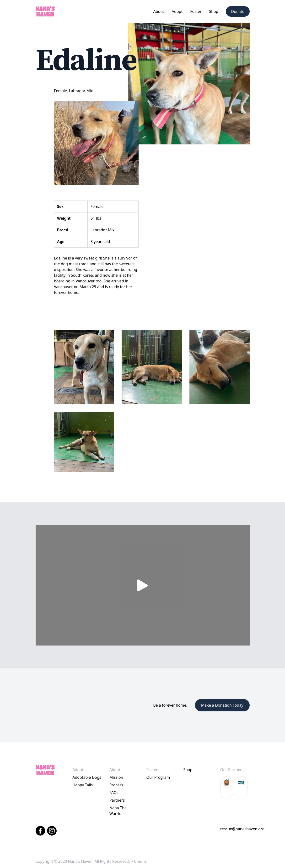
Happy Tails (83, 785)
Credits (140, 861)
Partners (117, 800)
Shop (214, 11)
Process (116, 785)
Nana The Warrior (118, 811)
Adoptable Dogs (87, 777)
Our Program (158, 777)
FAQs (114, 793)
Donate (238, 11)
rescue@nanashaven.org (242, 829)
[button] (159, 11)
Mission (116, 777)
